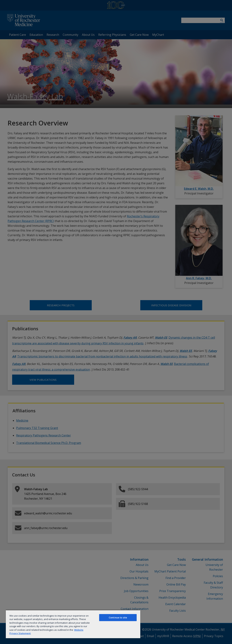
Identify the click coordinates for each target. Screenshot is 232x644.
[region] (73, 624)
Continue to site (118, 617)
